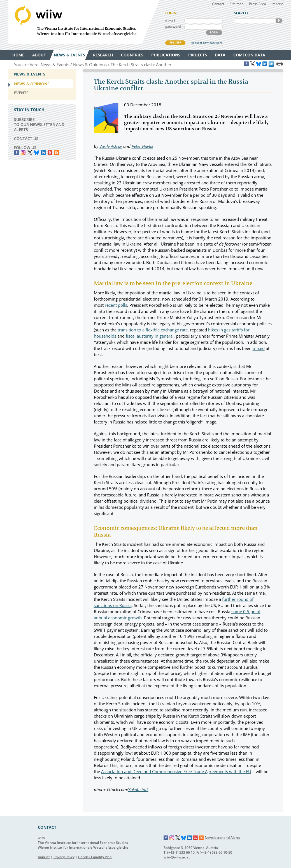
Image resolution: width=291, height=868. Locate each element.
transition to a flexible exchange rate (153, 330)
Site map (237, 4)
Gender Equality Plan (95, 857)
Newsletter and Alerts (222, 838)
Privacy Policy (64, 857)
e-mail (170, 21)
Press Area (258, 4)
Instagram (172, 838)
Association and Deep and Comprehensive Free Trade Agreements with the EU (176, 771)
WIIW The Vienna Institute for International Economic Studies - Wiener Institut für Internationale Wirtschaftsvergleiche (84, 22)
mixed (259, 348)
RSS (57, 153)
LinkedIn (43, 153)
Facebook (16, 153)
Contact (218, 4)
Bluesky (37, 153)
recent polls (116, 305)
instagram (23, 153)
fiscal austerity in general (150, 336)
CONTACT (47, 827)
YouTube (50, 153)
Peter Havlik (142, 146)
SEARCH (279, 21)
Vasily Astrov (111, 146)
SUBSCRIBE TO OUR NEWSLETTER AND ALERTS (39, 124)
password (173, 27)
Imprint (277, 4)
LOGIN (214, 32)
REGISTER (175, 43)
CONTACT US (26, 138)
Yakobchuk (138, 789)
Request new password (207, 43)
